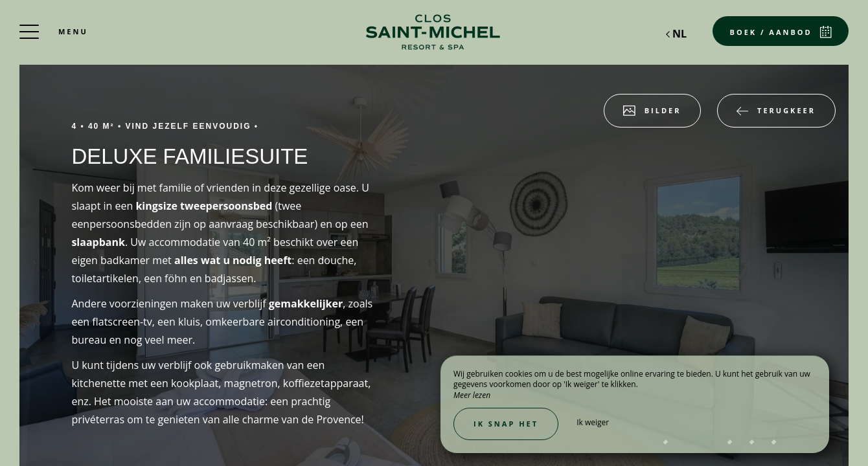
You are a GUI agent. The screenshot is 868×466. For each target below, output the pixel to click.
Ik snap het (506, 424)
